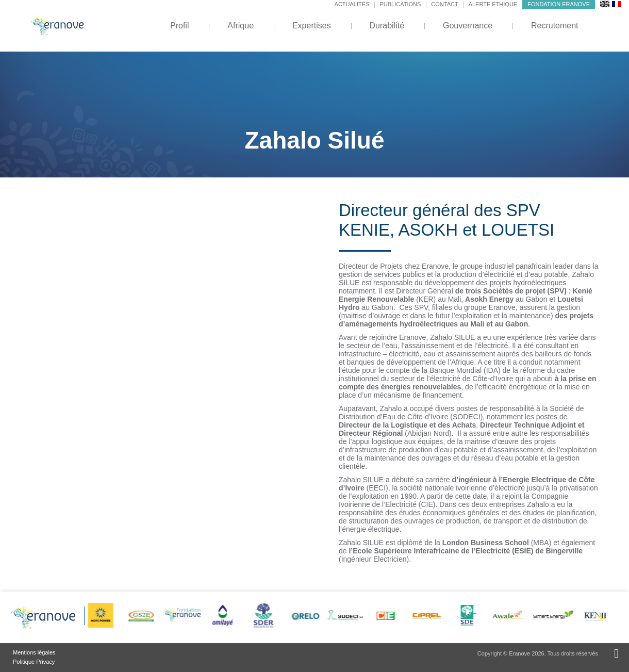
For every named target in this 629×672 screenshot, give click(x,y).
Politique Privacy (34, 662)
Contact (444, 4)
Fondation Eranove (559, 4)
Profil (179, 26)
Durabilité (387, 26)
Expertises (312, 26)
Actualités (352, 4)
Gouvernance (468, 26)
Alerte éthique (493, 4)
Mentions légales (34, 652)
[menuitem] (605, 4)
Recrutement (555, 26)
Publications (400, 4)
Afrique (241, 26)
